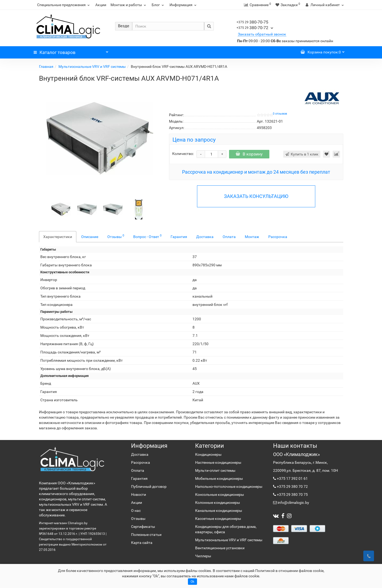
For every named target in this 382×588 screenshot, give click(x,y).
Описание (90, 237)
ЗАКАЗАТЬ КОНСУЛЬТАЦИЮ (256, 196)
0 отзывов (280, 114)
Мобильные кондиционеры (219, 478)
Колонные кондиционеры (218, 503)
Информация (184, 5)
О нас (136, 511)
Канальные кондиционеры (219, 511)
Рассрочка (278, 237)
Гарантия (179, 237)
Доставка (205, 237)
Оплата (229, 237)
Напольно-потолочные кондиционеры (229, 486)
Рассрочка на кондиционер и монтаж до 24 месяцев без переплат (256, 172)
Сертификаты (143, 527)
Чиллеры (203, 556)
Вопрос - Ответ (147, 236)
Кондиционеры (208, 454)
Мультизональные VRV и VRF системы (92, 67)
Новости (139, 494)
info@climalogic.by (293, 503)
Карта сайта (142, 543)
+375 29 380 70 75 (292, 494)
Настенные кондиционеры (218, 462)
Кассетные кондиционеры (218, 519)
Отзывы (116, 236)
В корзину (249, 154)
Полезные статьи (146, 535)
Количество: (183, 154)
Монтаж (252, 237)
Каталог (71, 51)
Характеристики (58, 237)
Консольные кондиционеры (220, 494)
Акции (101, 5)
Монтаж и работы (129, 5)
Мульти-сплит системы (215, 470)
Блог (158, 5)
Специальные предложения (64, 5)
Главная (46, 67)
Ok (192, 582)
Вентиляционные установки (220, 548)
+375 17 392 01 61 (292, 478)
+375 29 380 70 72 (292, 486)
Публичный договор (149, 486)
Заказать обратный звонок (262, 34)
